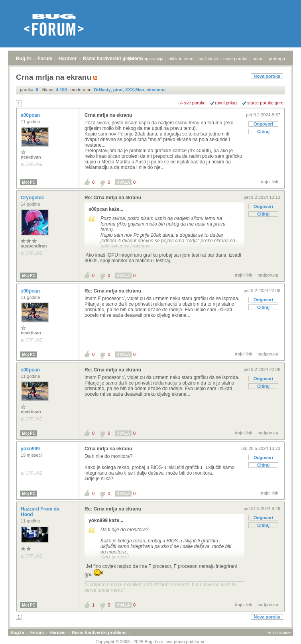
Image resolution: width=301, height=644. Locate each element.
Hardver (68, 59)
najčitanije (208, 59)
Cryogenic (33, 198)
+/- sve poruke (192, 103)
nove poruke (235, 59)
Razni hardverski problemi (113, 59)
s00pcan (31, 115)
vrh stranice (279, 632)
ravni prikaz (226, 103)
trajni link (270, 182)
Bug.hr (24, 59)
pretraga (277, 59)
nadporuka (268, 275)
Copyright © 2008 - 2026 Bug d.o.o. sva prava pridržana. (151, 642)
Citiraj (263, 132)
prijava (130, 59)
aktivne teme (181, 59)
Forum (45, 59)
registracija (153, 59)
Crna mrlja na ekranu (108, 115)
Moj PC (29, 182)
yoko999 (31, 449)
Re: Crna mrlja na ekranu (113, 198)
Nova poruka (267, 76)
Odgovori (263, 124)
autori (258, 59)
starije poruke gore (265, 103)
